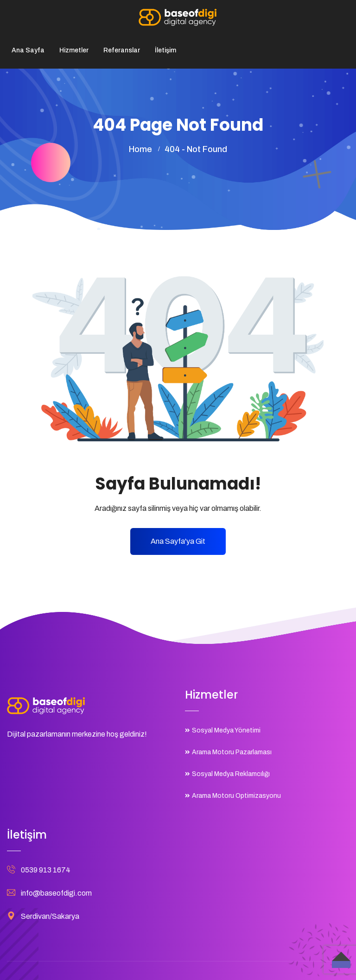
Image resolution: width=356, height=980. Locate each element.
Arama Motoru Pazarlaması (232, 752)
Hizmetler (74, 50)
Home (140, 149)
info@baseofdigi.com (56, 893)
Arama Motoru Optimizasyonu (236, 796)
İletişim (165, 50)
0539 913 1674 (46, 870)
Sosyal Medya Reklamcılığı (231, 774)
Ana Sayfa (28, 50)
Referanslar (122, 50)
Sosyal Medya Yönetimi (226, 730)
